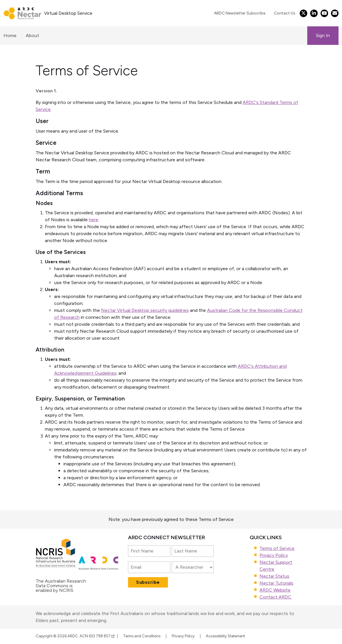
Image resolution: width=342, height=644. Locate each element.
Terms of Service (277, 548)
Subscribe (148, 582)
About (32, 35)
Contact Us (285, 13)
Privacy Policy (274, 555)
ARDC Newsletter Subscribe (240, 13)
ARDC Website (275, 590)
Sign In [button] (323, 35)
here (94, 220)
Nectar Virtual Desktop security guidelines (145, 310)
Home (10, 35)
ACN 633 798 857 (97, 636)
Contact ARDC (275, 597)
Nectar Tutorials (276, 583)
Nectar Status (274, 576)
